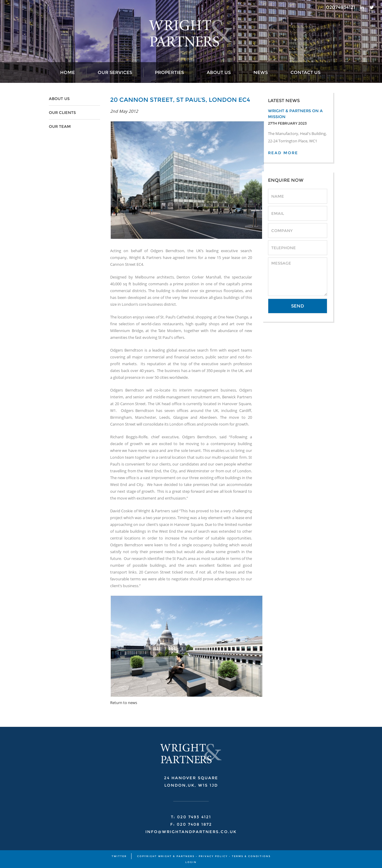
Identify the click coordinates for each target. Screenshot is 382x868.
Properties (169, 72)
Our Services (115, 72)
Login (191, 862)
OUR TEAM (60, 126)
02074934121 (341, 7)
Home (68, 72)
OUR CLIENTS (62, 112)
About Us (219, 72)
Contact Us (305, 72)
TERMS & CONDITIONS (251, 856)
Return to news (124, 703)
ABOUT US (59, 99)
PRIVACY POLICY (213, 856)
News (261, 72)
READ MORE (283, 153)
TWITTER (119, 856)
